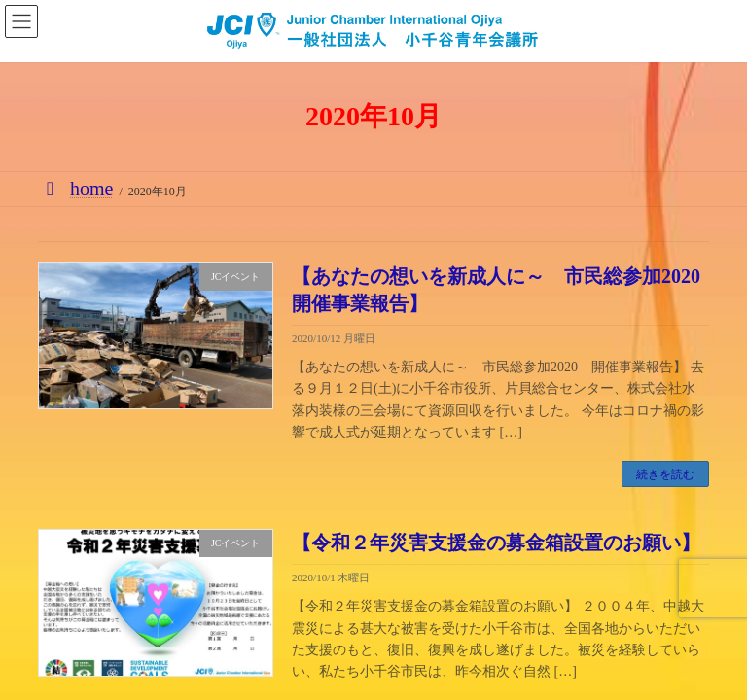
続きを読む (665, 474)
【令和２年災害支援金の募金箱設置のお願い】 (496, 542)
